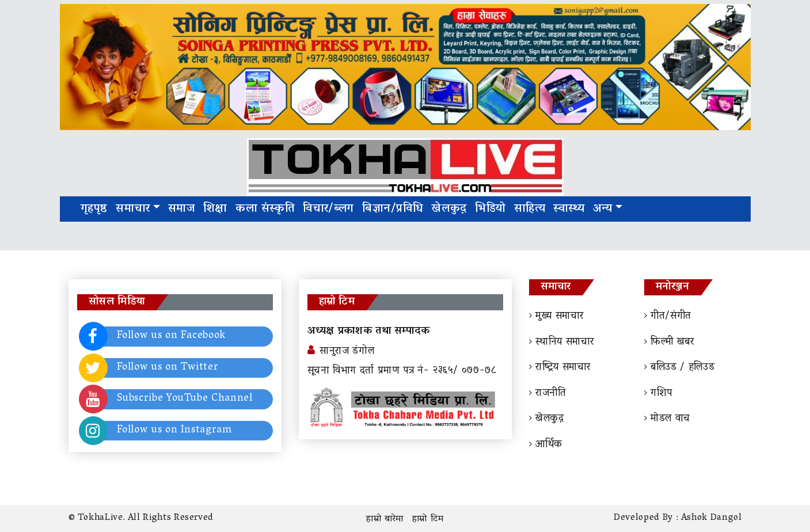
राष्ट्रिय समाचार (563, 368)
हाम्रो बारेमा (385, 519)
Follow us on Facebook (171, 336)
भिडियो (490, 209)
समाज (182, 209)
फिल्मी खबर (672, 343)
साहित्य (530, 209)
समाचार (133, 209)
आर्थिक (549, 445)
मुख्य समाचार (559, 317)
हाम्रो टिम (428, 519)
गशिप (661, 394)
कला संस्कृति (265, 209)
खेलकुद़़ (449, 209)
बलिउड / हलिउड (682, 368)
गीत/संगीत (671, 317)
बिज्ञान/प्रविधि (393, 209)
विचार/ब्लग (328, 209)
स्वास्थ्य (569, 209)
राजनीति (551, 394)
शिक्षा (215, 209)
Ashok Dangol (712, 518)
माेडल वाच (670, 419)
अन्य (603, 209)
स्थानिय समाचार (564, 343)
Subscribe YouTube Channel (185, 399)
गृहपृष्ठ (94, 209)
